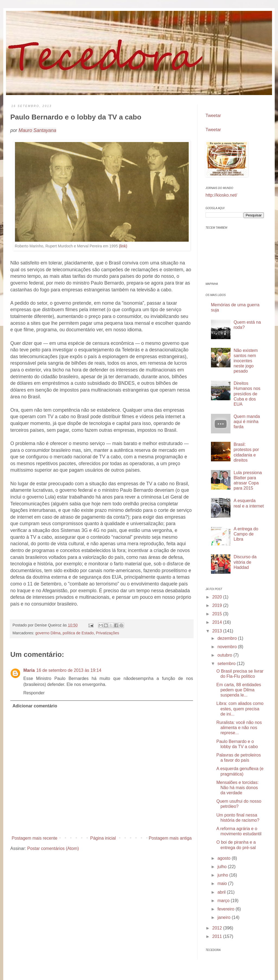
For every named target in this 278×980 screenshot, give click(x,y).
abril (222, 892)
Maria (29, 670)
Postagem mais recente (34, 838)
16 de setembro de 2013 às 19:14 (69, 670)
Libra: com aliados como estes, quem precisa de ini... (240, 709)
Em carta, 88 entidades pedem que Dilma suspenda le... (239, 690)
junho (223, 875)
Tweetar (213, 116)
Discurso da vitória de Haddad (245, 562)
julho (223, 867)
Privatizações (108, 633)
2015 (218, 614)
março (224, 901)
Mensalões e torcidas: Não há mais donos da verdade (238, 788)
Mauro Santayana (37, 130)
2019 (218, 605)
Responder (34, 693)
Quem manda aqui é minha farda (247, 422)
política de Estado (78, 633)
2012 (218, 928)
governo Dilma (48, 633)
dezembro (228, 638)
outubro (225, 655)
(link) (123, 246)
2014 (218, 622)
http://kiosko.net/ (221, 195)
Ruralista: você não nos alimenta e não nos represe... (239, 728)
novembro (228, 647)
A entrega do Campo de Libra (246, 534)
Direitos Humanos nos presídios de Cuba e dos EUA (247, 394)
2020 (218, 597)
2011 (218, 936)
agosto (225, 858)
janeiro (225, 917)
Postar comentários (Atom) (53, 848)
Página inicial (103, 838)
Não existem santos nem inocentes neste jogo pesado (246, 361)
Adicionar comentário (35, 706)
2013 (218, 631)
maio (223, 883)
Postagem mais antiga (170, 838)
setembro (227, 664)
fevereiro (227, 909)
